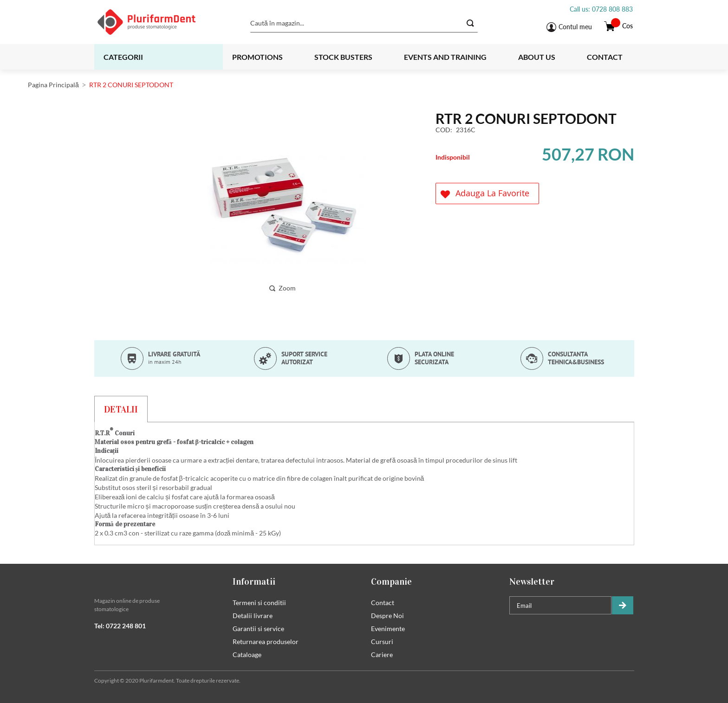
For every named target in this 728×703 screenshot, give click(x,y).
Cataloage (247, 655)
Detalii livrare (253, 616)
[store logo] (158, 22)
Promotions (257, 57)
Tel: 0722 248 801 (120, 626)
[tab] (121, 409)
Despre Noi (387, 616)
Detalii (121, 409)
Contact (605, 57)
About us (537, 57)
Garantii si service (258, 629)
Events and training (445, 57)
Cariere (382, 655)
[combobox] (364, 23)
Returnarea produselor (266, 642)
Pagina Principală (53, 85)
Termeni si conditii (259, 603)
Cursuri (382, 642)
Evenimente (388, 629)
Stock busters (343, 57)
